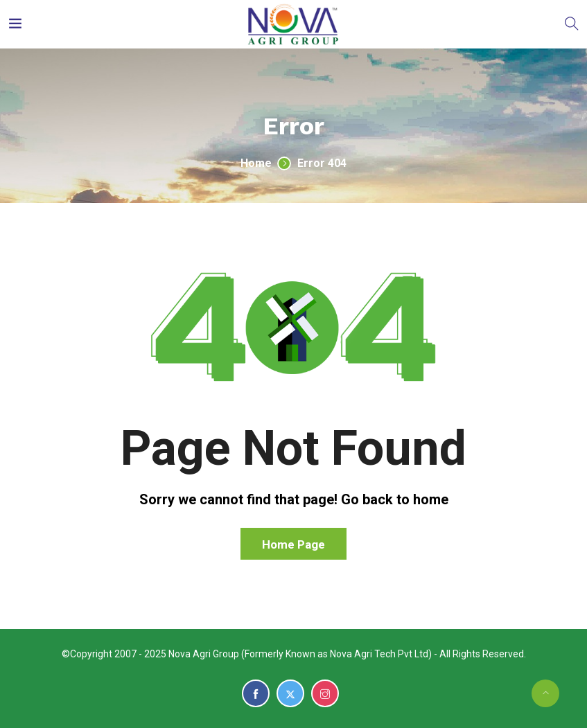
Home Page (293, 544)
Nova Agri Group (204, 654)
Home (256, 163)
